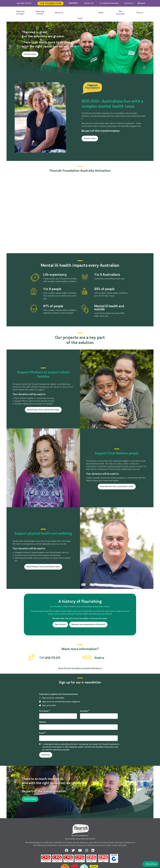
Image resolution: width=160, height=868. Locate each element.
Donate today (30, 54)
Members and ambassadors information (89, 624)
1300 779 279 (52, 658)
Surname (84, 712)
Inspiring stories (40, 13)
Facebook (66, 851)
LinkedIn (94, 851)
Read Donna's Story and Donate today (43, 410)
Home (80, 13)
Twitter (73, 851)
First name (44, 712)
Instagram (87, 851)
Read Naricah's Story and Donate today (117, 486)
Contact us (129, 3)
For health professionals (109, 3)
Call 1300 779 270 (23, 3)
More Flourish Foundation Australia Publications (80, 669)
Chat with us (151, 864)
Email (42, 734)
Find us (140, 13)
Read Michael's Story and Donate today (43, 567)
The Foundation (50, 4)
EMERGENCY (74, 3)
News (101, 13)
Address (43, 723)
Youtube (80, 851)
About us (59, 13)
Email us (99, 658)
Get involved (120, 13)
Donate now (89, 3)
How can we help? (20, 13)
